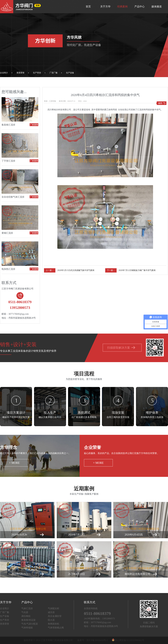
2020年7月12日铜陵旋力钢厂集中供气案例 (137, 270)
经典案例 (122, 7)
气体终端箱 (27, 628)
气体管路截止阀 (56, 628)
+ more (14, 463)
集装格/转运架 (28, 620)
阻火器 (51, 620)
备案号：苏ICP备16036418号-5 (93, 640)
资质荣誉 (21, 73)
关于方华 (105, 7)
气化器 (25, 612)
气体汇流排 (27, 608)
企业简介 (4, 73)
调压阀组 (26, 616)
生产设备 (70, 73)
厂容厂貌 (54, 73)
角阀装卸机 (54, 624)
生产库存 (37, 73)
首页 (88, 7)
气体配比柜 (54, 608)
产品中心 (140, 7)
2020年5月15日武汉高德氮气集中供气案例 (76, 270)
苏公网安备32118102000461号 (128, 640)
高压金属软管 (55, 616)
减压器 (51, 612)
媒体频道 (157, 7)
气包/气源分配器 (30, 624)
